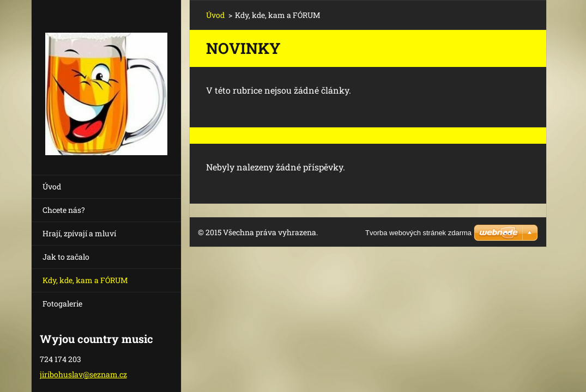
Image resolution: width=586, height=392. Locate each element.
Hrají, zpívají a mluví (79, 233)
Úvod (52, 186)
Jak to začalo (66, 257)
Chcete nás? (64, 210)
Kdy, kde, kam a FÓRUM (85, 280)
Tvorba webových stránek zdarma (418, 233)
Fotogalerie (62, 304)
